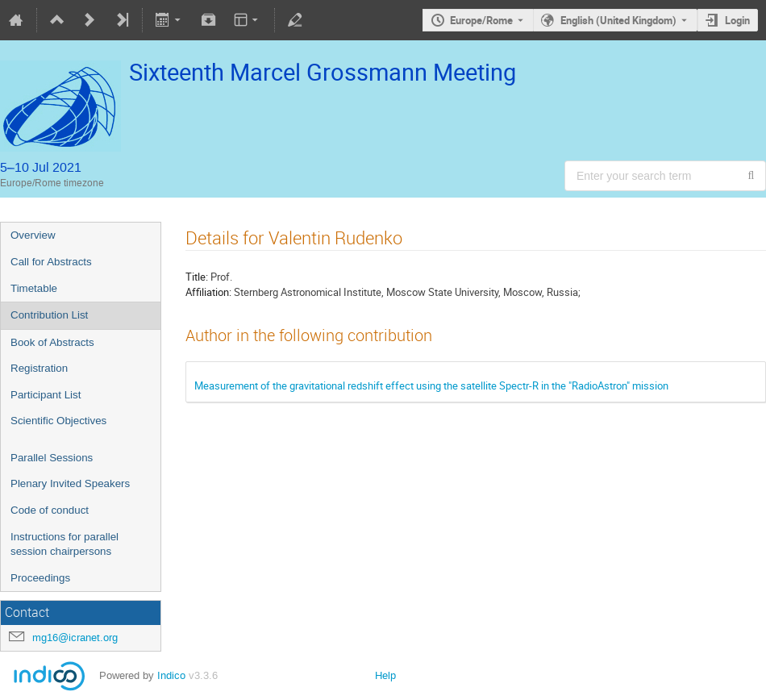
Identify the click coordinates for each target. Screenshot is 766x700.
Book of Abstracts (52, 342)
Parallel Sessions (52, 458)
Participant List (46, 395)
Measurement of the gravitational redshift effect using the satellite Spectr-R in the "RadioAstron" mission (431, 385)
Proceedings (40, 578)
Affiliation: (208, 292)
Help (385, 675)
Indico (171, 675)
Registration (39, 368)
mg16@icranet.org (75, 637)
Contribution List (49, 315)
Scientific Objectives (58, 421)
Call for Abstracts (51, 262)
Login (737, 20)
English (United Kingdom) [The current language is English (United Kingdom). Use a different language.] (618, 20)
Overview (33, 235)
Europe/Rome (481, 20)
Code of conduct (50, 510)
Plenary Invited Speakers (70, 483)
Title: (197, 277)
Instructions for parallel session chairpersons (65, 544)
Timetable (34, 288)
